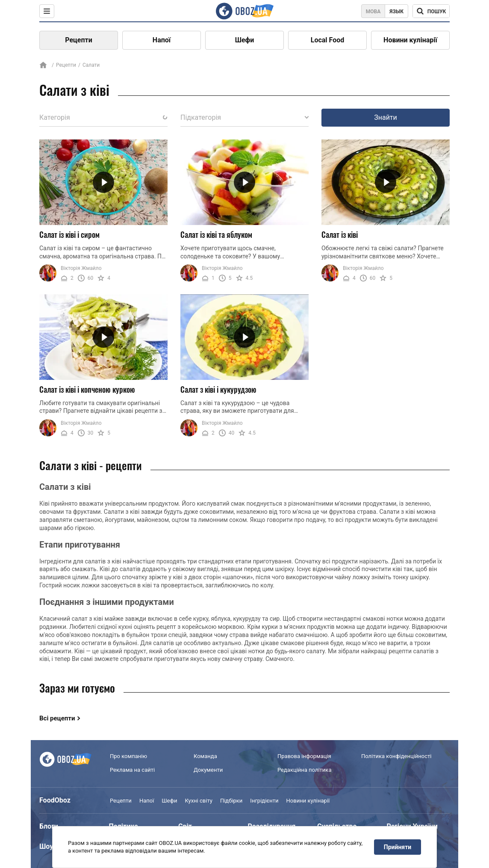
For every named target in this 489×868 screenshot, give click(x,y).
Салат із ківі (340, 234)
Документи (208, 770)
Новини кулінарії (410, 40)
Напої (162, 40)
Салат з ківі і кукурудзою (218, 389)
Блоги (49, 826)
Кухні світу (198, 801)
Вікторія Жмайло (81, 268)
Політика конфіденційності (396, 756)
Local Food (327, 40)
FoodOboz (55, 800)
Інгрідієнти (264, 801)
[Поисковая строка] (431, 11)
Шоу (46, 846)
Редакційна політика (304, 770)
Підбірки (231, 801)
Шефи (245, 40)
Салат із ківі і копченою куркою (87, 389)
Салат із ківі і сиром (69, 234)
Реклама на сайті (132, 770)
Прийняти (398, 847)
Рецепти (79, 40)
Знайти (386, 117)
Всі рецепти (57, 718)
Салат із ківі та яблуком (216, 234)
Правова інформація (304, 756)
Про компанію (128, 756)
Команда (205, 756)
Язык (396, 12)
